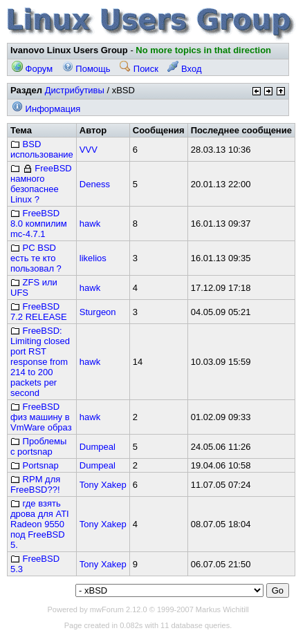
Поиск (139, 69)
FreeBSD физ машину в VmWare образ (41, 417)
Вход (184, 69)
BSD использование (42, 149)
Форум (32, 69)
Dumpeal (98, 447)
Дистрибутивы (75, 90)
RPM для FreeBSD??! (35, 484)
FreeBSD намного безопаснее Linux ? (41, 184)
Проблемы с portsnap (38, 446)
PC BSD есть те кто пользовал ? (36, 258)
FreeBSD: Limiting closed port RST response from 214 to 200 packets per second (40, 362)
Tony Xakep (103, 485)
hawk (90, 224)
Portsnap (35, 465)
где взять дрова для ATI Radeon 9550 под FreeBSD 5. (40, 524)
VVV (89, 150)
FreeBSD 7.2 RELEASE (39, 312)
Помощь (86, 69)
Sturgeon (98, 312)
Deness (95, 184)
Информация (46, 109)
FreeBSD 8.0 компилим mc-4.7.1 (39, 224)
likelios (93, 258)
